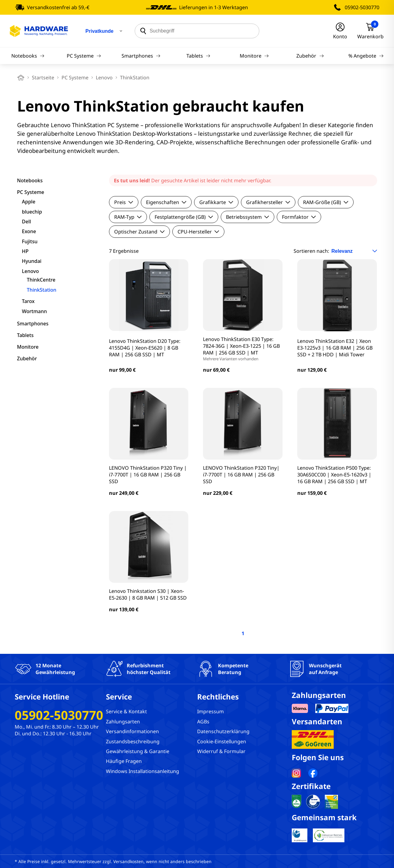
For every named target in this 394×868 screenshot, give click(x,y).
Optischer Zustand (139, 232)
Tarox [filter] (28, 301)
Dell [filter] (27, 222)
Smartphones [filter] (33, 324)
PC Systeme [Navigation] (84, 56)
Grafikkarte (216, 202)
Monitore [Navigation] (254, 56)
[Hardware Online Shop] (39, 31)
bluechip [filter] (32, 212)
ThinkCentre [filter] (41, 280)
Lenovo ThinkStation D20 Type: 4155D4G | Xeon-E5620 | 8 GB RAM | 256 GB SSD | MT (145, 348)
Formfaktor (299, 217)
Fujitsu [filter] (30, 241)
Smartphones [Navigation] (141, 56)
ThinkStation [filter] (42, 290)
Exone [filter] (29, 231)
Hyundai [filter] (32, 261)
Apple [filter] (29, 202)
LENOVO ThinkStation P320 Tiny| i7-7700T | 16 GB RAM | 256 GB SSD (241, 475)
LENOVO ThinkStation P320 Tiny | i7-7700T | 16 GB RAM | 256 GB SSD (148, 475)
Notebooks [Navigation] (28, 56)
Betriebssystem (248, 217)
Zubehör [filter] (27, 358)
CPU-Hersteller (198, 232)
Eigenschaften (166, 202)
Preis (124, 202)
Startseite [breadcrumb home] (43, 78)
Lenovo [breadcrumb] (104, 78)
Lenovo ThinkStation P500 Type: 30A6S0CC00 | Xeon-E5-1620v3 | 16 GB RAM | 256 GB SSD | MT (334, 475)
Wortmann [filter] (35, 311)
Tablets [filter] (25, 335)
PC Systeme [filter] (31, 192)
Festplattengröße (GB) (184, 217)
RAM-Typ (128, 217)
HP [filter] (25, 251)
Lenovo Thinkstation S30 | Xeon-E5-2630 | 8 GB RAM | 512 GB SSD (148, 594)
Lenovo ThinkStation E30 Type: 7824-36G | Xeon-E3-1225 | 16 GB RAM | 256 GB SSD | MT (243, 349)
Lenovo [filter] (30, 271)
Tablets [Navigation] (198, 56)
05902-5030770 (362, 7)
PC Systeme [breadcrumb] (75, 78)
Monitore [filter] (28, 347)
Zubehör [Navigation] (310, 56)
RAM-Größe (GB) (326, 202)
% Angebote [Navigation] (366, 56)
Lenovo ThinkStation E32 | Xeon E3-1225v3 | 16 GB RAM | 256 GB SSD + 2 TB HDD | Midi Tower (335, 348)
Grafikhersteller (268, 202)
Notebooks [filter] (30, 180)
